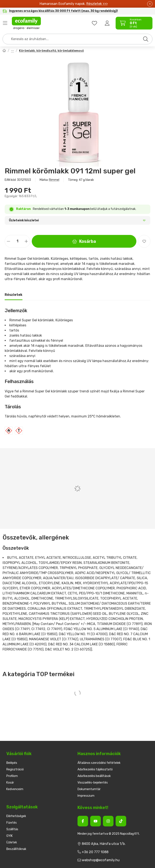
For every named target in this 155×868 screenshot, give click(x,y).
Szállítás (12, 829)
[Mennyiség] (17, 241)
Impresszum (86, 796)
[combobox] (77, 39)
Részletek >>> (97, 4)
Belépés (12, 763)
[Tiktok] (121, 821)
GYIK (10, 836)
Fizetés (12, 823)
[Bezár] (150, 4)
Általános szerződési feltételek (99, 763)
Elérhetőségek (16, 816)
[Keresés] (146, 39)
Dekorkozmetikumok (12, 51)
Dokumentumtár (89, 789)
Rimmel (54, 180)
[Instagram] (108, 821)
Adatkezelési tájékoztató (95, 769)
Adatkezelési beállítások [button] (94, 776)
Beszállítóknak (16, 849)
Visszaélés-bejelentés (93, 783)
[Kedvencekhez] (144, 241)
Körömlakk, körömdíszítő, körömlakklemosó (51, 51)
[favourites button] (94, 23)
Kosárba (84, 241)
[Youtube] (95, 821)
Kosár (10, 783)
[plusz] (26, 241)
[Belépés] (107, 23)
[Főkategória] (4, 51)
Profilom (12, 776)
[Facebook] (83, 821)
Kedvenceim (15, 789)
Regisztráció (15, 769)
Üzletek (12, 842)
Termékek (5, 23)
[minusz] (8, 241)
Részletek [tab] (14, 295)
